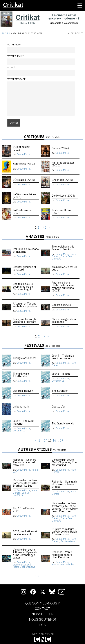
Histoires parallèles (63, 164)
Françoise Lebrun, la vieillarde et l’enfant (25, 320)
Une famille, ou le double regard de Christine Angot (23, 287)
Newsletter (42, 614)
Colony (60, 148)
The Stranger (60, 391)
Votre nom (14, 45)
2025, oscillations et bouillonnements (25, 533)
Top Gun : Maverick (63, 423)
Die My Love (63, 196)
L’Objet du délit (22, 148)
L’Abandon (62, 180)
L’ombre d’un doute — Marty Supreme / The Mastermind (64, 462)
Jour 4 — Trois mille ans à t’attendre (63, 357)
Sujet (11, 68)
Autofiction (24, 164)
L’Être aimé (24, 180)
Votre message (16, 79)
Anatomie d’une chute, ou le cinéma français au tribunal (63, 287)
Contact (42, 609)
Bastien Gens (68, 541)
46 (45, 227)
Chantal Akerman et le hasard (25, 268)
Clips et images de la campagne (64, 320)
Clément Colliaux (22, 565)
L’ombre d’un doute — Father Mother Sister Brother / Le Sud (25, 483)
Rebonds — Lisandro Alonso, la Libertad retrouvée (25, 462)
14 (46, 440)
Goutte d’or (58, 406)
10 (45, 577)
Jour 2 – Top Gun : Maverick (23, 422)
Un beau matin (21, 406)
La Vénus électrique (25, 196)
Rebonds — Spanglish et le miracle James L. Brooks (64, 484)
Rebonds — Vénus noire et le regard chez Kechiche (62, 555)
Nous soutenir (42, 620)
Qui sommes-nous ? (42, 603)
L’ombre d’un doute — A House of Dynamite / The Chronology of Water (25, 554)
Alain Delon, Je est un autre (64, 268)
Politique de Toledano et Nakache (26, 250)
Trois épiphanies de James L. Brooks (63, 248)
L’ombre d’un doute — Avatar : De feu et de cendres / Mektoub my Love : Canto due (65, 507)
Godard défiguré (61, 305)
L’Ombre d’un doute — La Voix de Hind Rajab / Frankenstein (65, 532)
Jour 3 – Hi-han (61, 374)
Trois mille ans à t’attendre (21, 375)
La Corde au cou (22, 211)
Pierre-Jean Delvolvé (63, 257)
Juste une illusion (62, 211)
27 (62, 440)
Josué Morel (24, 154)
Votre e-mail (15, 56)
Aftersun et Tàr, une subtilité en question (25, 305)
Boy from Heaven (23, 391)
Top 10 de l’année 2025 (23, 509)
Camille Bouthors (21, 494)
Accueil (6, 33)
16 (54, 440)
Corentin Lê (58, 381)
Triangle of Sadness (25, 358)
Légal (42, 625)
